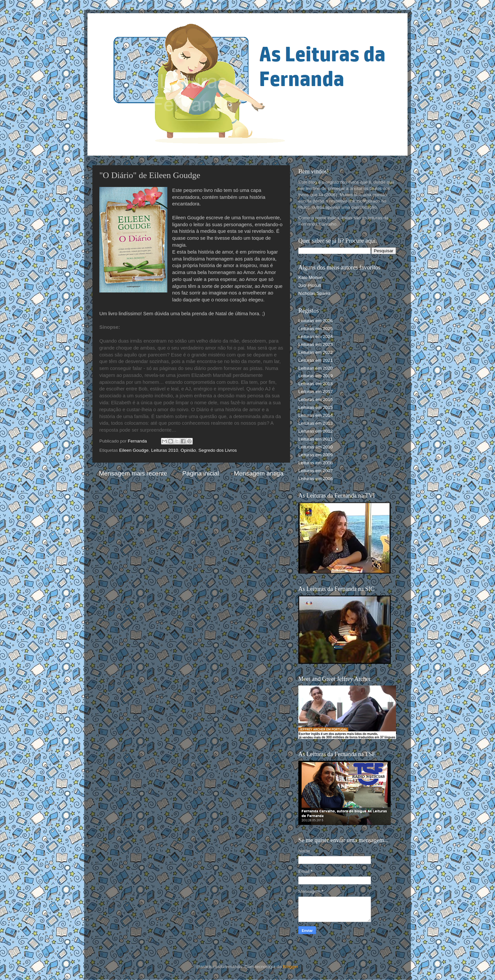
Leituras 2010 (165, 450)
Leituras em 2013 (315, 423)
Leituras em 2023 (315, 344)
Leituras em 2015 (315, 407)
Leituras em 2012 (315, 431)
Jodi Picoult (310, 285)
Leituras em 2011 (315, 439)
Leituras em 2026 (315, 321)
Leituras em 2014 (315, 415)
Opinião (188, 450)
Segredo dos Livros (217, 450)
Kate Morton (311, 277)
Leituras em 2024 (315, 337)
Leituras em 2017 (315, 392)
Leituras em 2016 (315, 399)
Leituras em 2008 (315, 463)
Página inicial (200, 473)
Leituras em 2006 (315, 479)
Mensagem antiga (259, 473)
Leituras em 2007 (315, 471)
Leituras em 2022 (315, 352)
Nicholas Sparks (314, 293)
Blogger (290, 967)
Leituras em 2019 (315, 376)
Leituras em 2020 (315, 368)
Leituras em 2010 (315, 447)
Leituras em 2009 (315, 455)
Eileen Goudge (134, 450)
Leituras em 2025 (315, 329)
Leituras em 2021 (315, 360)
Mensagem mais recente (133, 473)
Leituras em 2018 (315, 384)
